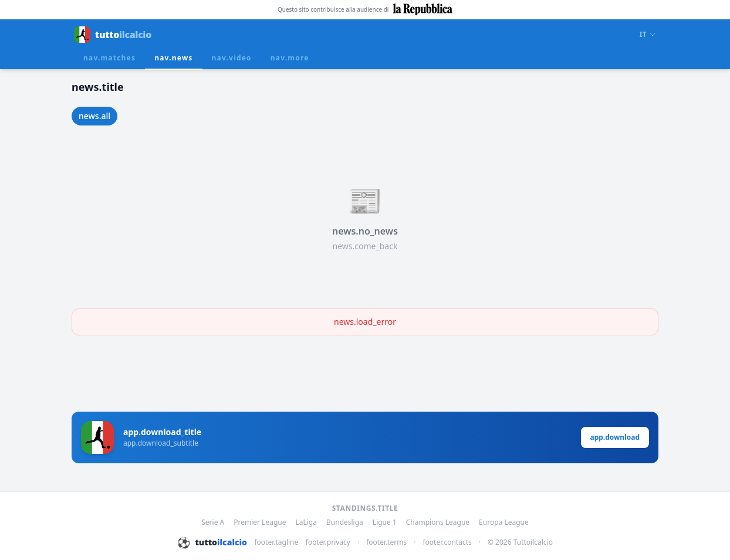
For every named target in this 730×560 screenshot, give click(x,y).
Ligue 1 (385, 522)
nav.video (232, 58)
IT (648, 35)
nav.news (173, 58)
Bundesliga (345, 522)
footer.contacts (447, 542)
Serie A (213, 522)
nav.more (290, 58)
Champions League (438, 522)
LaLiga (306, 522)
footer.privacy (328, 542)
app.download (615, 437)
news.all (94, 116)
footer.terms (386, 542)
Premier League (260, 522)
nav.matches (109, 58)
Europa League (504, 522)
